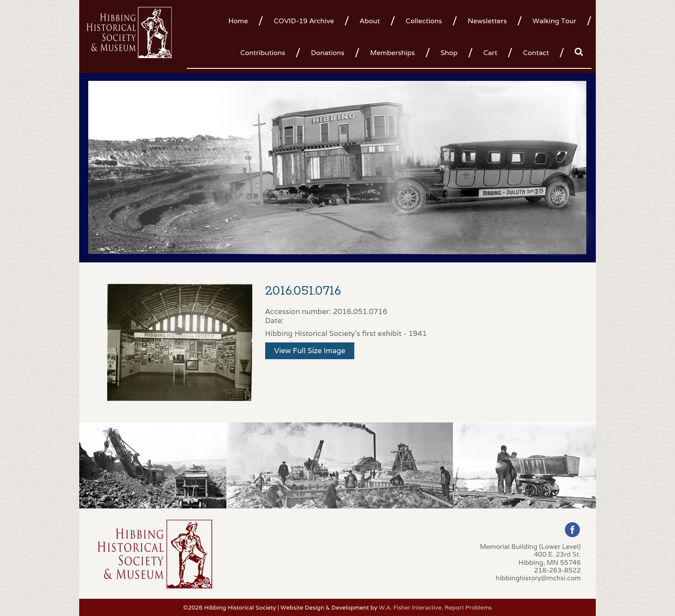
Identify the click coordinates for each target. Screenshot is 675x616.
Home (238, 21)
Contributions (263, 53)
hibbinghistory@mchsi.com (538, 578)
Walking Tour (554, 21)
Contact (536, 53)
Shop (449, 53)
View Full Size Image (310, 351)
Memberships (393, 53)
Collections (424, 21)
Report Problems (468, 607)
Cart (490, 53)
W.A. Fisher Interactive (410, 607)
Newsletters (487, 21)
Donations (328, 53)
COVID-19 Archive (304, 21)
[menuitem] (241, 20)
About (370, 21)
